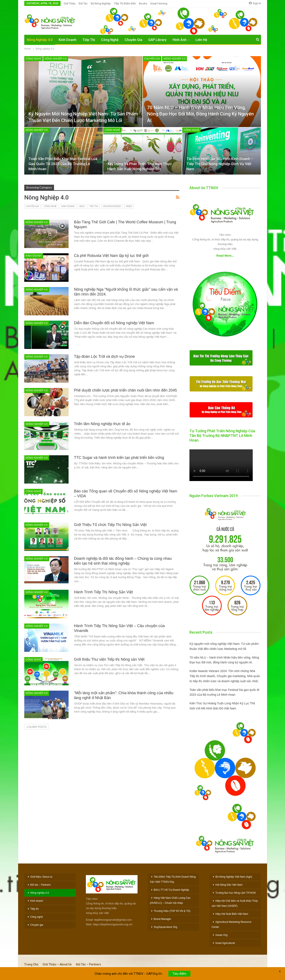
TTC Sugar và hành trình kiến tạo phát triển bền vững (119, 458)
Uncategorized (112, 206)
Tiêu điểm (179, 977)
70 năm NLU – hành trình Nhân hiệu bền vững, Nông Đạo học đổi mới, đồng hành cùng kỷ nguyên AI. (200, 114)
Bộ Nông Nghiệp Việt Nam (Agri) (234, 877)
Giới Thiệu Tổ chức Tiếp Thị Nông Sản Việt (110, 525)
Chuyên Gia (133, 40)
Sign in (255, 3)
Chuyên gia (152, 59)
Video (129, 206)
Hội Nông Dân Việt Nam (229, 885)
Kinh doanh (68, 206)
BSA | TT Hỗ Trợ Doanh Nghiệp (172, 890)
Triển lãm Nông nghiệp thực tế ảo (102, 424)
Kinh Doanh (68, 40)
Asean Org (221, 935)
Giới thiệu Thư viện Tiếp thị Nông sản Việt (109, 659)
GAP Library (157, 40)
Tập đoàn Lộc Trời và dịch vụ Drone (105, 356)
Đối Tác (83, 3)
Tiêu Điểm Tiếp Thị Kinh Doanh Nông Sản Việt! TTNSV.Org (173, 879)
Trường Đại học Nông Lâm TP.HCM (235, 893)
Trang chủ (31, 964)
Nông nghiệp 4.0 (40, 40)
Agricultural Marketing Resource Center (232, 924)
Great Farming (159, 3)
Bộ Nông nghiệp (101, 3)
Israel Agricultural (225, 943)
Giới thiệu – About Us (57, 964)
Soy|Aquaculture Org (165, 927)
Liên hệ (201, 40)
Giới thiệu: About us (41, 877)
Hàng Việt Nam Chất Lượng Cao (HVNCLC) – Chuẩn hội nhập (170, 900)
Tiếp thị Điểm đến (125, 3)
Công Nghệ (110, 40)
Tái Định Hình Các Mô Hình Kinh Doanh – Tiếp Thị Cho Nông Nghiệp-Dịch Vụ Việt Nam (220, 164)
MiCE (82, 206)
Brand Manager (163, 919)
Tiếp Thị (89, 40)
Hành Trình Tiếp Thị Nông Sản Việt (103, 592)
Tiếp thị (94, 206)
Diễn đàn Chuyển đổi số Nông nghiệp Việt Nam (114, 323)
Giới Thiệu (70, 3)
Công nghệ (33, 59)
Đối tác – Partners (41, 885)
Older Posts (36, 727)
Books (143, 3)
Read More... (225, 256)
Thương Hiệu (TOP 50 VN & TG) (172, 911)
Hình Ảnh (180, 40)
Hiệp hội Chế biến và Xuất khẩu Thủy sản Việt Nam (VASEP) (235, 903)
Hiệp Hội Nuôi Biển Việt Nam (232, 914)
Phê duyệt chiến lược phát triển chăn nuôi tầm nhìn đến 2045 (126, 390)
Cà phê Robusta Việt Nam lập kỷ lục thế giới (111, 256)
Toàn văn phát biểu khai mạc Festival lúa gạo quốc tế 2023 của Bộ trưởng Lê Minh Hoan (63, 164)
